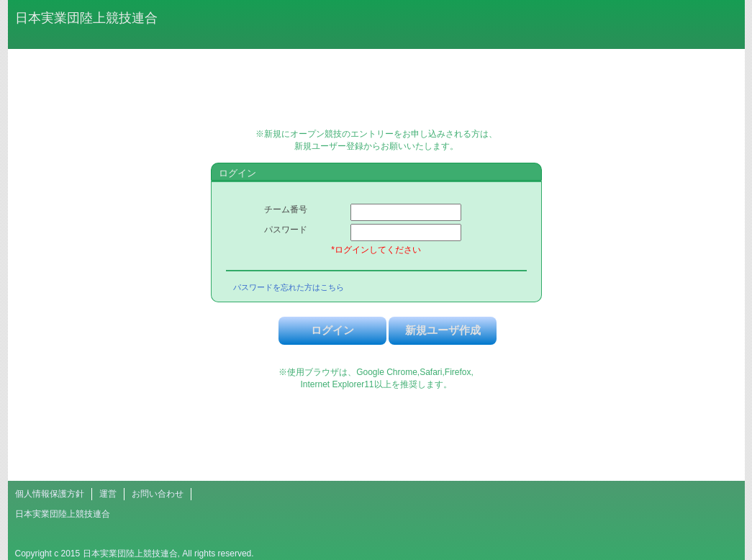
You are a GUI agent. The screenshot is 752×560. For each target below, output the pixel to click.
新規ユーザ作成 (443, 330)
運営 (108, 494)
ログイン (332, 330)
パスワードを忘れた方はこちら (289, 287)
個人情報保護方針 (50, 494)
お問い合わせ (158, 494)
